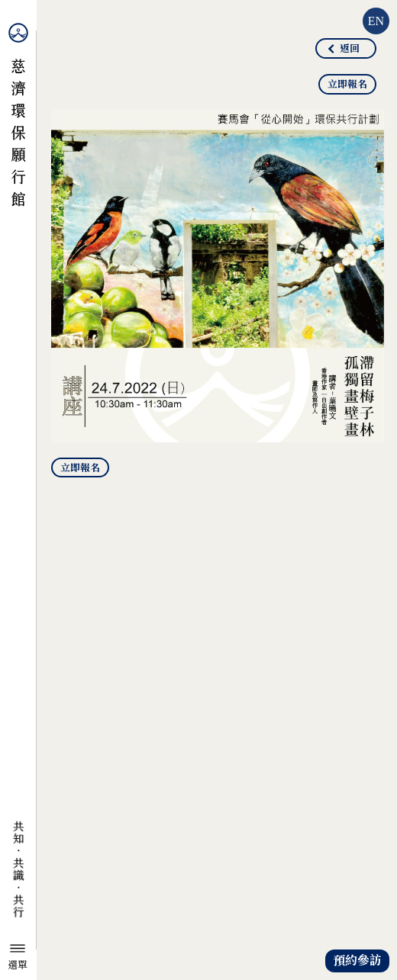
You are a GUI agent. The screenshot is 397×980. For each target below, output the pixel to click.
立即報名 (347, 85)
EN (376, 21)
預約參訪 (357, 961)
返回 (350, 49)
